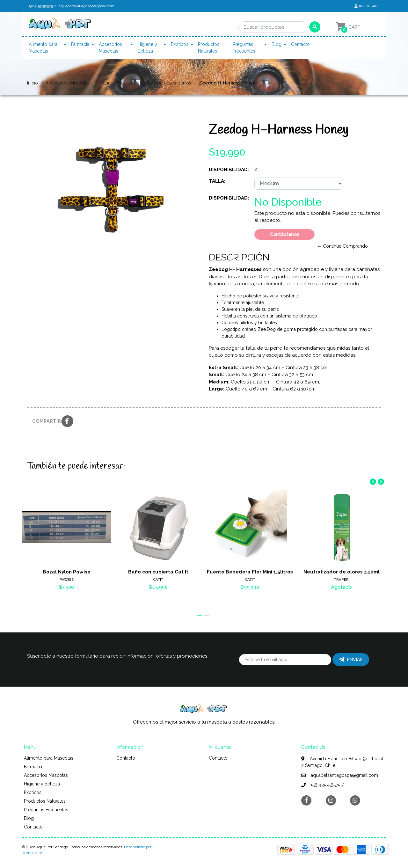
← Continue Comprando (342, 246)
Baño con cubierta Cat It (158, 572)
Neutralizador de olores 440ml (342, 572)
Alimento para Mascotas (43, 48)
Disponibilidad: (229, 170)
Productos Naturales (209, 48)
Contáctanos (284, 234)
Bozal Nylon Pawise (67, 572)
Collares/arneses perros (166, 83)
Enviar (351, 660)
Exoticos (180, 44)
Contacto (300, 44)
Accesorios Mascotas (110, 48)
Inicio (33, 83)
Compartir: (44, 421)
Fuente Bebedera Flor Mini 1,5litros (250, 572)
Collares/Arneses (115, 83)
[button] (199, 615)
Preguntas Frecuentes (244, 48)
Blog (277, 44)
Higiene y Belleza (147, 48)
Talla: (217, 181)
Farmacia (80, 44)
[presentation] (373, 482)
